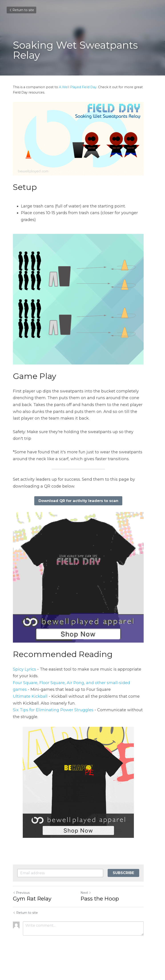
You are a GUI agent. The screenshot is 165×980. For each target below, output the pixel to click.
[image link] (82, 591)
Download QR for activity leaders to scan (83, 511)
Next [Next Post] (90, 911)
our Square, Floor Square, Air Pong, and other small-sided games (80, 701)
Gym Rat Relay (32, 917)
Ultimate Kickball (30, 715)
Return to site (21, 10)
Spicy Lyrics (24, 687)
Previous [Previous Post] (21, 911)
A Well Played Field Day (78, 87)
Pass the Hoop (104, 917)
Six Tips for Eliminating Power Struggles (53, 728)
